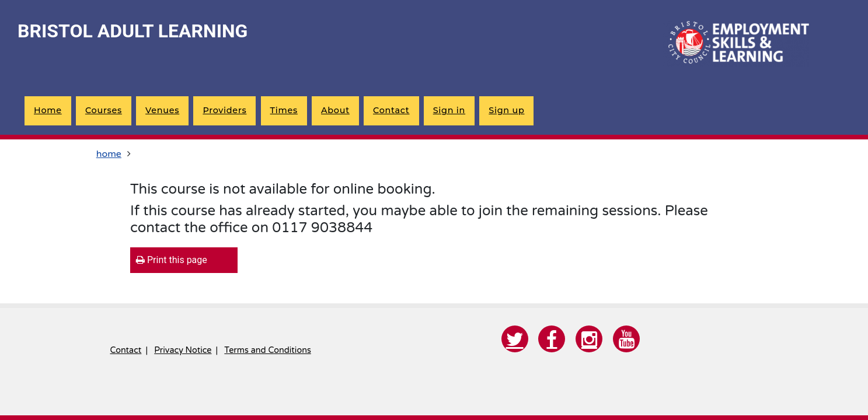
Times (284, 110)
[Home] (736, 44)
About (335, 110)
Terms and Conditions (267, 350)
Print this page (172, 260)
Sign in (449, 110)
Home (48, 110)
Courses (104, 110)
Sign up (506, 110)
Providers (224, 110)
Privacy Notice (183, 350)
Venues (162, 110)
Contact (391, 110)
